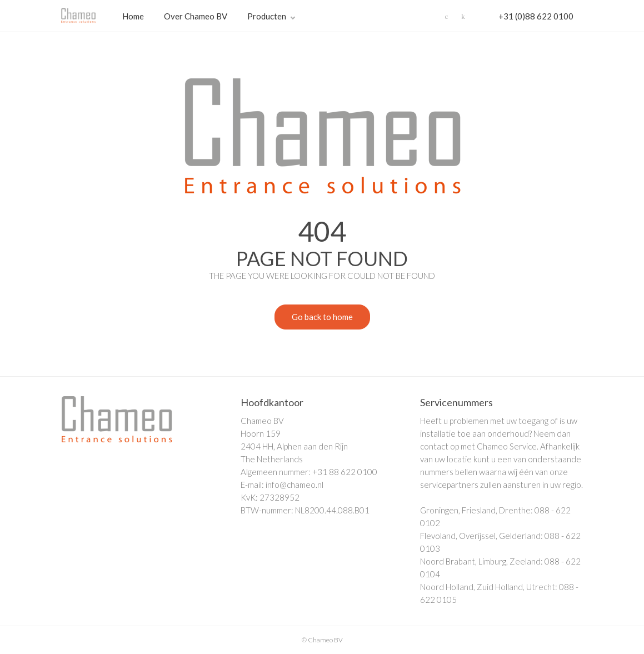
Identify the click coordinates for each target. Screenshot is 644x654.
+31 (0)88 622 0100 (536, 16)
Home (133, 16)
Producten (267, 16)
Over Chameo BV (196, 16)
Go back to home (314, 318)
